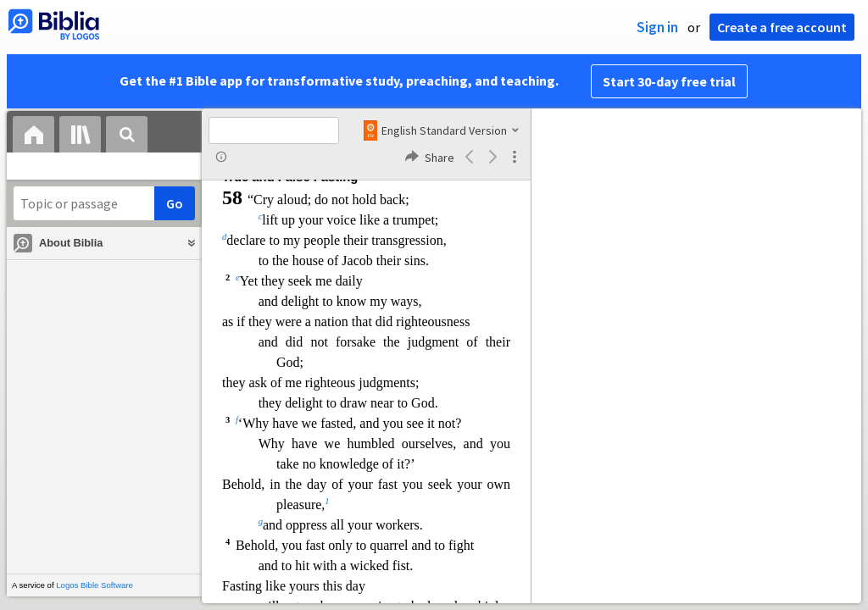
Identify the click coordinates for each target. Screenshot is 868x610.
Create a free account (782, 27)
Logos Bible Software (95, 585)
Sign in (657, 27)
